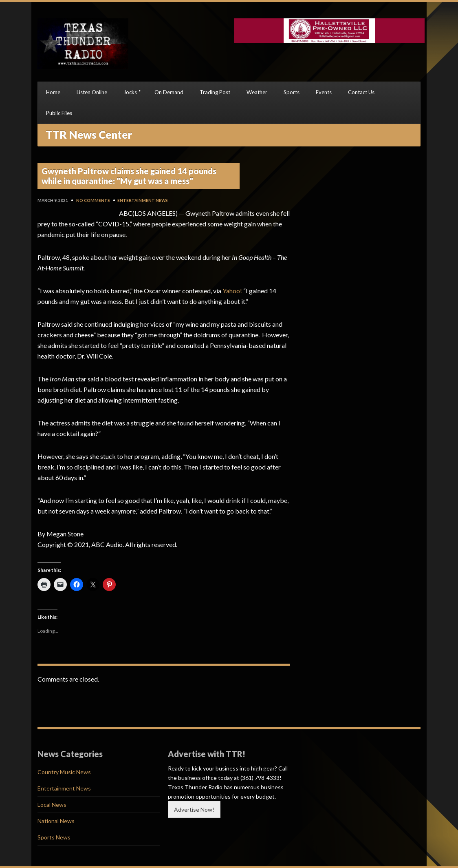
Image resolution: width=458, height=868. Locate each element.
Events (324, 92)
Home (53, 92)
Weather (257, 92)
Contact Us (361, 92)
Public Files (59, 113)
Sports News (54, 837)
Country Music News (64, 772)
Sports (292, 92)
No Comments (93, 200)
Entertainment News (143, 200)
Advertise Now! (194, 809)
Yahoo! (232, 291)
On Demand (169, 92)
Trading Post (215, 92)
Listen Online (92, 92)
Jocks (130, 92)
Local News (52, 805)
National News (56, 821)
